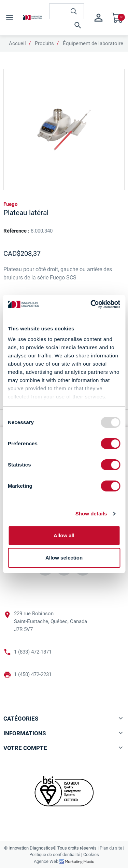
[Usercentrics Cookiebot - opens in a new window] (91, 304)
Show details (91, 514)
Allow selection (64, 558)
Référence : (16, 231)
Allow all (64, 535)
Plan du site (111, 848)
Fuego (10, 204)
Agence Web (47, 861)
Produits (44, 43)
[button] (67, 25)
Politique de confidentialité (55, 854)
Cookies (91, 854)
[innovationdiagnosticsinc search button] (74, 11)
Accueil (17, 43)
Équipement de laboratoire (93, 43)
